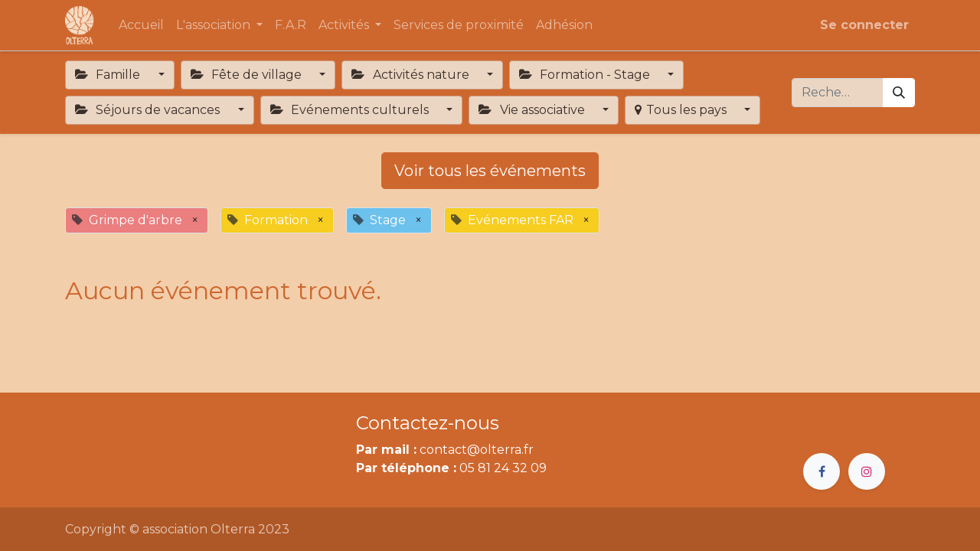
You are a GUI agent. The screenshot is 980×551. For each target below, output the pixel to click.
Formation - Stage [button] (586, 75)
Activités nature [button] (412, 75)
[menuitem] (141, 25)
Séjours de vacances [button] (149, 110)
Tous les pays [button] (682, 110)
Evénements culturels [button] (351, 110)
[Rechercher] (899, 93)
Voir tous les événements (490, 171)
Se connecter (864, 25)
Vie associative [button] (533, 110)
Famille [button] (109, 75)
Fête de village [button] (248, 75)
